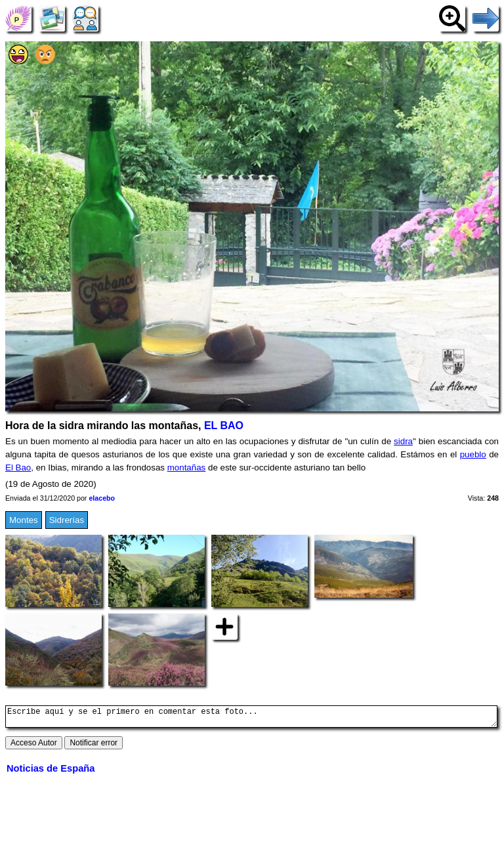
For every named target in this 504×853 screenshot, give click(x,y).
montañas (187, 468)
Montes (24, 520)
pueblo (473, 454)
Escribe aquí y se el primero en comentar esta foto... (251, 718)
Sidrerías (67, 520)
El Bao (18, 468)
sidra (403, 441)
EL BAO (224, 426)
